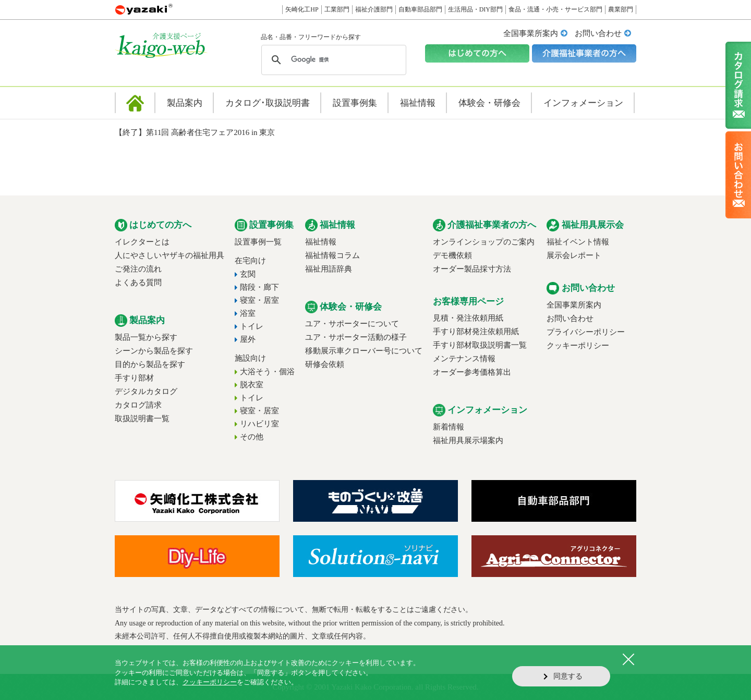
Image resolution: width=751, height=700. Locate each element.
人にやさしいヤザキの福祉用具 (169, 255)
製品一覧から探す (146, 337)
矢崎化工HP (302, 9)
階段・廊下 (259, 287)
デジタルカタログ (146, 391)
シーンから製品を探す (154, 351)
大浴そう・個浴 (267, 372)
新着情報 (449, 427)
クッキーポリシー (578, 346)
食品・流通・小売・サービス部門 (555, 9)
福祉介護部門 (374, 9)
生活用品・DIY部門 (475, 9)
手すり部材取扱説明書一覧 (480, 345)
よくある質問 (138, 283)
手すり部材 (134, 378)
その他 (252, 437)
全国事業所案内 (531, 33)
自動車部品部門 (420, 9)
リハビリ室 (259, 424)
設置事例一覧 (258, 242)
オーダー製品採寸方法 (472, 269)
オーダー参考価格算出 (472, 372)
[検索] (332, 60)
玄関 (248, 274)
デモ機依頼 (452, 255)
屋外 (248, 339)
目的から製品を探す (150, 364)
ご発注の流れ (138, 269)
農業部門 (621, 9)
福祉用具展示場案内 (468, 440)
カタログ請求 (138, 405)
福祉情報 (321, 242)
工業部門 (337, 9)
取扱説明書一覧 (142, 419)
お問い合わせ (598, 33)
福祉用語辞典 (329, 269)
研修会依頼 (325, 364)
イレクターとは (142, 242)
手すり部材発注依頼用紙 (476, 331)
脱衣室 (252, 385)
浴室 (248, 313)
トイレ (252, 326)
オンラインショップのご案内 (484, 242)
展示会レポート (574, 255)
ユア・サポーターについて (352, 324)
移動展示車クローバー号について (364, 351)
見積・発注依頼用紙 (468, 318)
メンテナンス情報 (464, 359)
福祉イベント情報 (578, 242)
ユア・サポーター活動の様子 (356, 337)
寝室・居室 (259, 300)
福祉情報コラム (332, 255)
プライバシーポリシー (586, 332)
